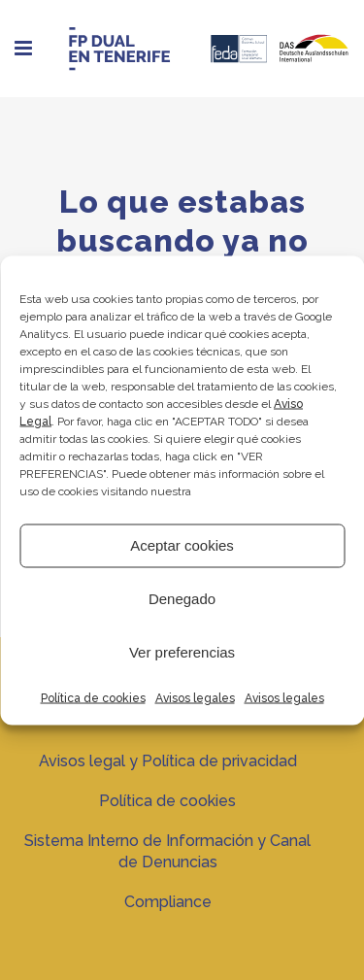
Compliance (168, 902)
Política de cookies (93, 697)
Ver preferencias (182, 652)
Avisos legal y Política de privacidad (168, 761)
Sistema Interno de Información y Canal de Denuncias (167, 851)
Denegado (182, 599)
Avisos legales (195, 697)
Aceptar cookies (182, 545)
